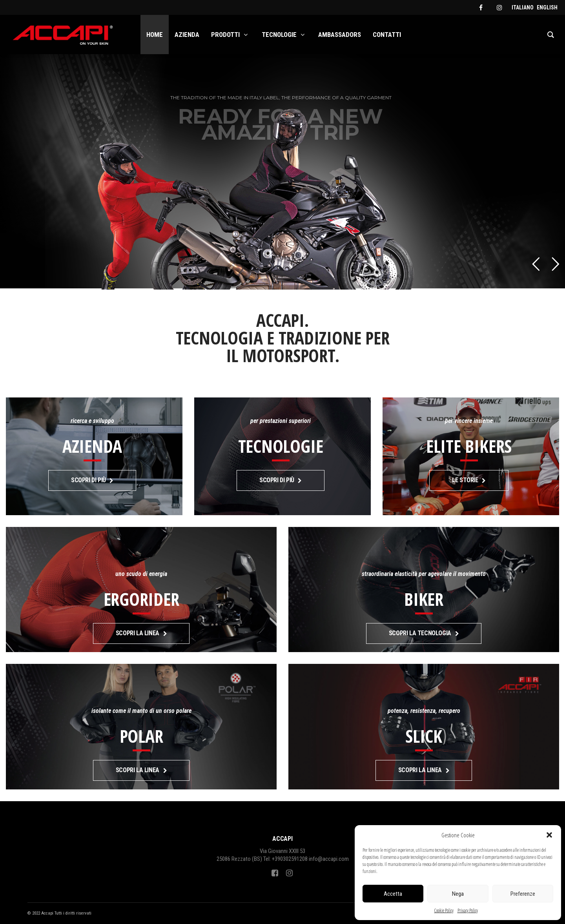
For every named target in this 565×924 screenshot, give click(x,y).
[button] (549, 835)
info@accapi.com (329, 859)
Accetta (393, 894)
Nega (458, 894)
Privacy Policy (468, 910)
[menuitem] (523, 7)
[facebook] (481, 7)
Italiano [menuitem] (523, 7)
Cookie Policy (444, 910)
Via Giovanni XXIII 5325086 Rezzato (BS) (261, 855)
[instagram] (499, 7)
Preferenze (523, 894)
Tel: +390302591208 (285, 859)
